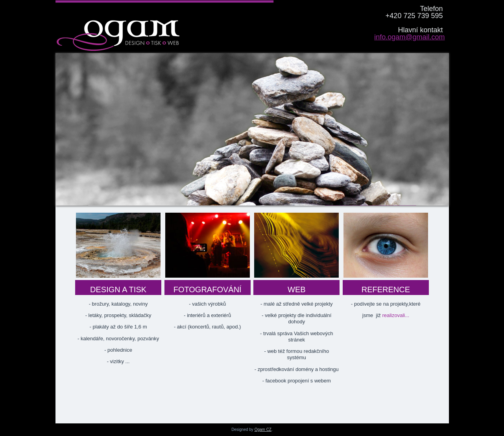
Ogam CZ (263, 430)
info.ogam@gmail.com (409, 37)
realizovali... (395, 315)
